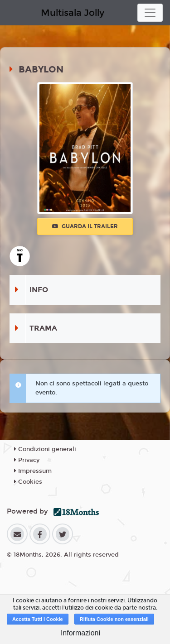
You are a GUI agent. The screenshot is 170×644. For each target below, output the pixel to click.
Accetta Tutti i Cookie (38, 619)
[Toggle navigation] (150, 13)
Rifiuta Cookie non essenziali (114, 619)
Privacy (27, 460)
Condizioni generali (45, 449)
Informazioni (80, 633)
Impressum (33, 471)
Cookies (28, 482)
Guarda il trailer (85, 226)
